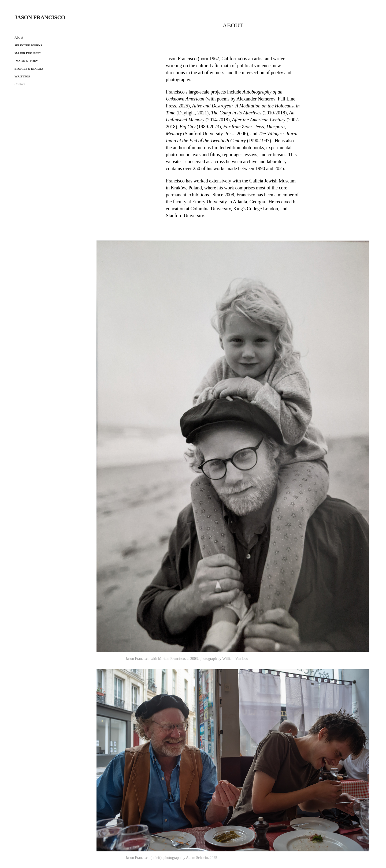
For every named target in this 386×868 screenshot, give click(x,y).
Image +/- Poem (27, 61)
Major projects (28, 53)
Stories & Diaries (29, 69)
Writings (22, 76)
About (19, 37)
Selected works (28, 45)
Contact (20, 84)
